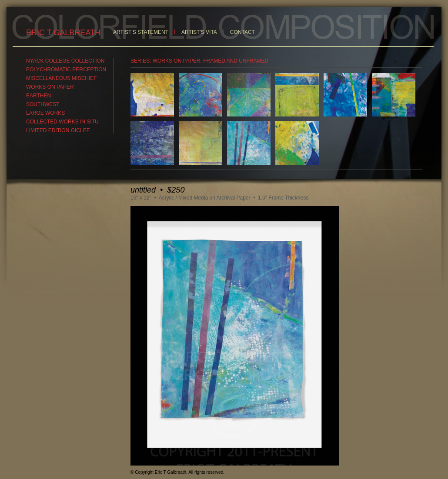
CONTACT (242, 32)
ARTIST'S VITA (199, 32)
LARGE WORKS (45, 113)
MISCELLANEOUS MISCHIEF (62, 78)
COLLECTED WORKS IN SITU (62, 122)
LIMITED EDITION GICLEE (58, 130)
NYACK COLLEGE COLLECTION (65, 61)
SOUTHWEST (43, 104)
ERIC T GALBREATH (63, 33)
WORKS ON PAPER (50, 87)
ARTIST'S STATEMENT (141, 32)
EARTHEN (38, 96)
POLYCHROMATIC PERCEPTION (66, 70)
